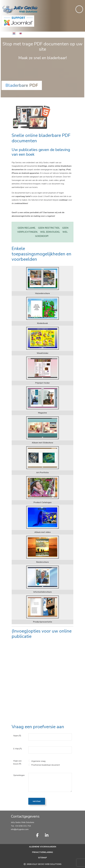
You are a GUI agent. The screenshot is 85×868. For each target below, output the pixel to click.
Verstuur (37, 801)
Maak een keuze (17, 762)
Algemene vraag (38, 761)
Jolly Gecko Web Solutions (47, 864)
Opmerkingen (19, 775)
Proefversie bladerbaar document (46, 765)
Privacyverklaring (42, 852)
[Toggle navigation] (79, 9)
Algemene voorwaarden (43, 847)
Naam (17, 736)
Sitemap (42, 858)
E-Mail (17, 749)
